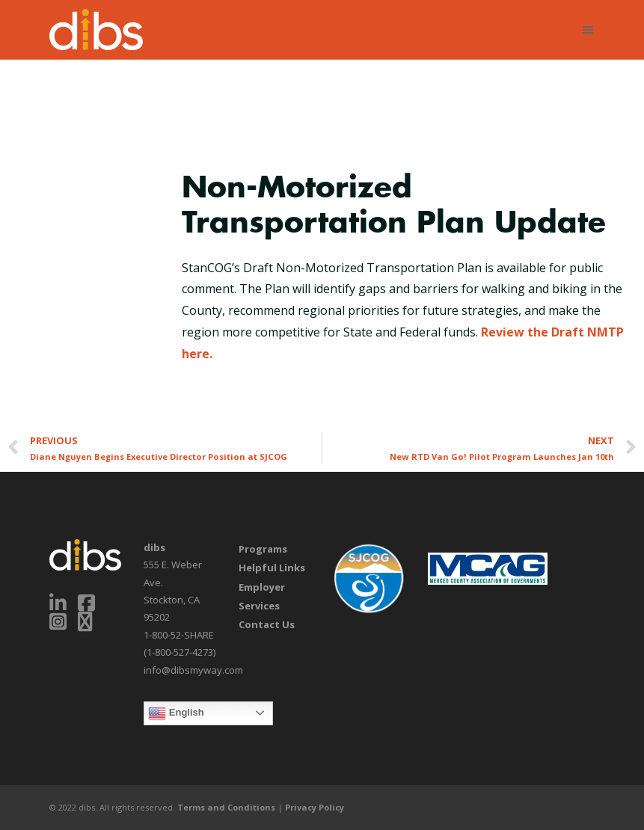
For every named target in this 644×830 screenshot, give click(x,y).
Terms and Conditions (226, 807)
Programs (263, 549)
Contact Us (267, 624)
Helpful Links (272, 568)
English (176, 713)
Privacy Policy (315, 807)
